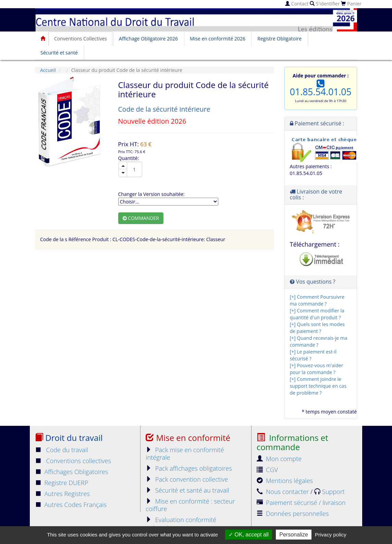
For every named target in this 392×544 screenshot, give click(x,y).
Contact (297, 4)
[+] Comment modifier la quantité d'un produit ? (317, 314)
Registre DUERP (62, 483)
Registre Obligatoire (279, 39)
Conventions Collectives (81, 39)
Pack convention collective (187, 479)
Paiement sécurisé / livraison (301, 503)
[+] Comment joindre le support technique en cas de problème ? (318, 386)
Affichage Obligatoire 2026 (148, 39)
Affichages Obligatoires (72, 472)
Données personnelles (293, 514)
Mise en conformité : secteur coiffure (190, 505)
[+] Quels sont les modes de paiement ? (317, 328)
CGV (267, 470)
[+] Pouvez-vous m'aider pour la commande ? (317, 369)
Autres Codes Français (71, 505)
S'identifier (325, 4)
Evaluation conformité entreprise (181, 523)
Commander (141, 218)
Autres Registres (62, 494)
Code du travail (62, 450)
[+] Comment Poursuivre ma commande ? (317, 300)
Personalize (294, 535)
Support (329, 492)
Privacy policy (331, 535)
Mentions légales (285, 481)
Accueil (48, 70)
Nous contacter (284, 492)
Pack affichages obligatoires (189, 468)
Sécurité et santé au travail (187, 490)
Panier (351, 4)
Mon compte (279, 459)
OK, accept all (249, 535)
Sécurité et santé (59, 53)
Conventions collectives (73, 461)
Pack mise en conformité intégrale (185, 454)
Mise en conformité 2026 (218, 39)
